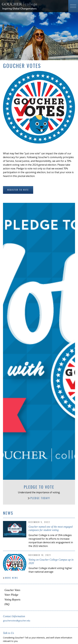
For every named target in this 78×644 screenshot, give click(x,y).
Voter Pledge (11, 595)
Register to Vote (18, 190)
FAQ (7, 604)
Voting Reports (12, 600)
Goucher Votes (12, 590)
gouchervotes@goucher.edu (17, 621)
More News (12, 578)
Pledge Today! (40, 498)
